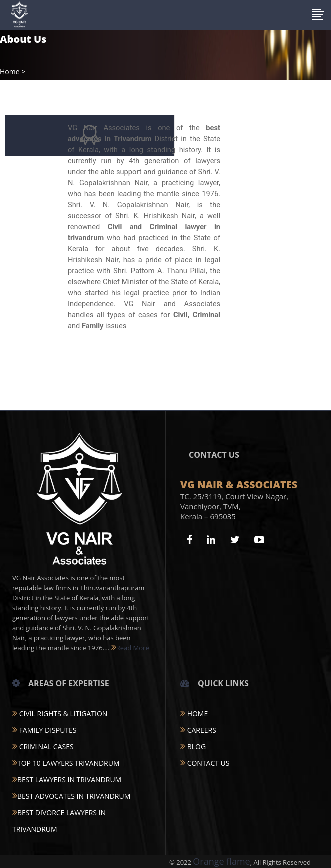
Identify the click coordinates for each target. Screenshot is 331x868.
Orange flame (221, 861)
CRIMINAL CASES (43, 746)
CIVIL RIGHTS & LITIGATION (60, 713)
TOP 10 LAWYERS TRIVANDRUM (66, 763)
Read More (130, 648)
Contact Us (205, 763)
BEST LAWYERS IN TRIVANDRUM (67, 779)
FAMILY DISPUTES (45, 730)
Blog (193, 746)
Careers (198, 730)
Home (10, 72)
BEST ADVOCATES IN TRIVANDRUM (71, 796)
